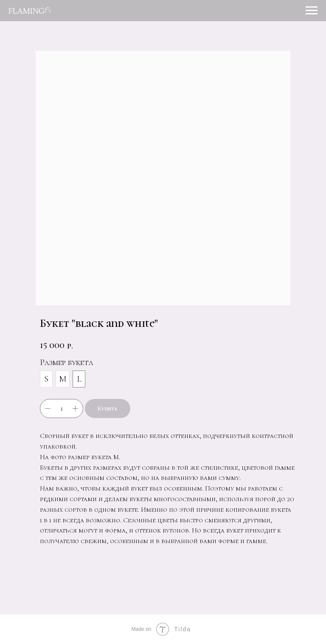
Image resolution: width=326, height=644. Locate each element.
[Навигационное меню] (312, 11)
